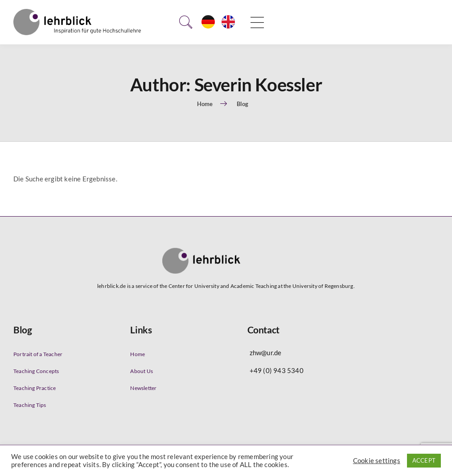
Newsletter (143, 388)
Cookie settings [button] (377, 461)
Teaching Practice (35, 388)
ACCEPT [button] (424, 460)
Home (138, 354)
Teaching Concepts (36, 371)
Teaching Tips (30, 405)
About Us (142, 371)
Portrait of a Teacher (38, 354)
